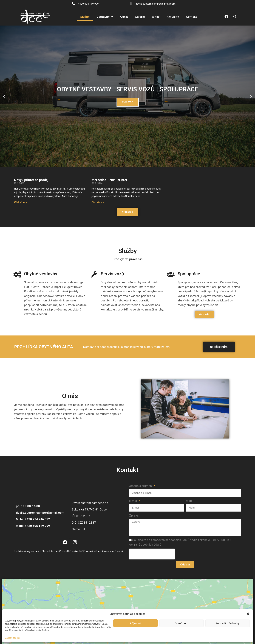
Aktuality (173, 17)
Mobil (190, 501)
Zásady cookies (13, 638)
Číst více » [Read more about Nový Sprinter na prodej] (20, 202)
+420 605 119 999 (88, 4)
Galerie (140, 17)
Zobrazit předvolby (228, 623)
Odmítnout (182, 623)
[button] (248, 614)
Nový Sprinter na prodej (31, 180)
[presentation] (152, 554)
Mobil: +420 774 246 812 (33, 519)
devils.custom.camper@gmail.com (155, 4)
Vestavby (105, 17)
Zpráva (134, 515)
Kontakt (191, 17)
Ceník (124, 17)
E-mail (134, 501)
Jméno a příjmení (141, 486)
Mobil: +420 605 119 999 (33, 526)
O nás (156, 17)
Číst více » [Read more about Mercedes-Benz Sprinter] (98, 202)
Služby (85, 17)
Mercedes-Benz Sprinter (109, 180)
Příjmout (135, 623)
